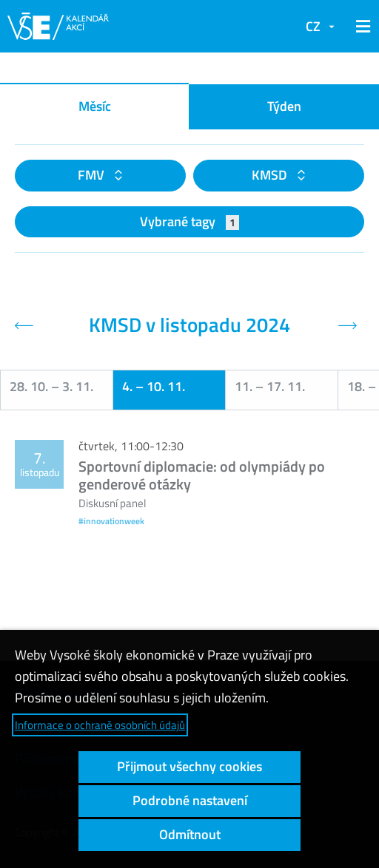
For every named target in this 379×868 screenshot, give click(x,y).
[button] (360, 27)
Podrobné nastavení (190, 800)
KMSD (271, 175)
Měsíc (95, 106)
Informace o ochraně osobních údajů (100, 725)
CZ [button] (313, 26)
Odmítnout (190, 834)
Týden (284, 106)
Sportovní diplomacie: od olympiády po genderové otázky (202, 475)
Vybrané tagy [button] (190, 221)
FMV (93, 175)
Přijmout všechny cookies (189, 766)
